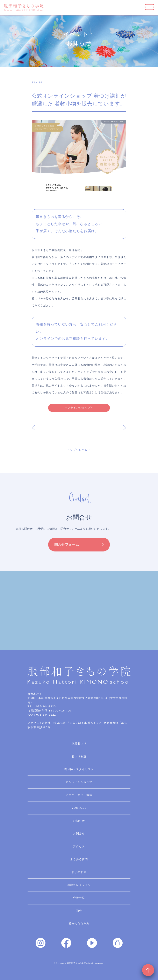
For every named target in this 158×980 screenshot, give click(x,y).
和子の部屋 (79, 872)
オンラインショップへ (79, 408)
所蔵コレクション (79, 885)
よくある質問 (79, 859)
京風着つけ (79, 743)
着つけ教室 (79, 756)
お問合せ (79, 833)
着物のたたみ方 (79, 923)
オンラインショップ (79, 782)
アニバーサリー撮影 (79, 795)
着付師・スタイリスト (79, 769)
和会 (79, 911)
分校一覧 (79, 898)
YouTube (79, 808)
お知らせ (79, 821)
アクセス (79, 846)
